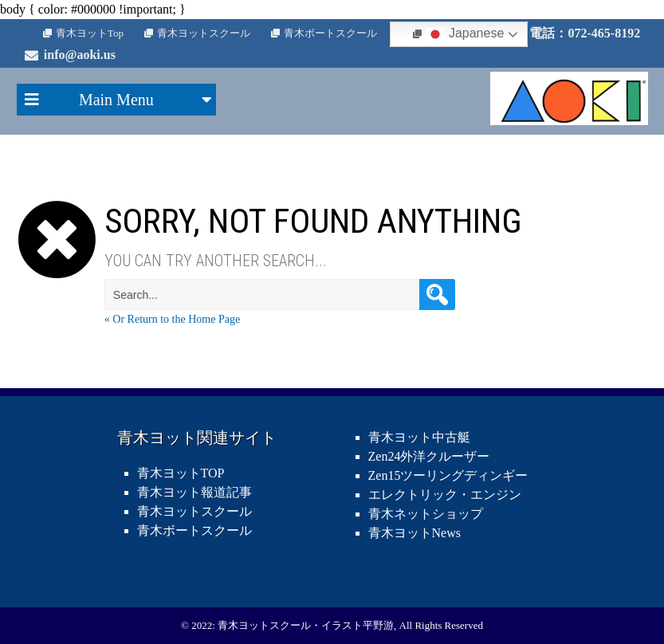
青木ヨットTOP (181, 473)
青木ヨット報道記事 (194, 492)
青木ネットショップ (426, 514)
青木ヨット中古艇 (419, 437)
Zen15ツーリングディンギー (448, 475)
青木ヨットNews (415, 533)
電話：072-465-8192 (585, 33)
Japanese (465, 34)
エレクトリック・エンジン (445, 495)
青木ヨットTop (90, 33)
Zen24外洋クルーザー (429, 456)
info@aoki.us (80, 55)
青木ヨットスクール (204, 33)
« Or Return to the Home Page (172, 319)
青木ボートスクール (330, 33)
